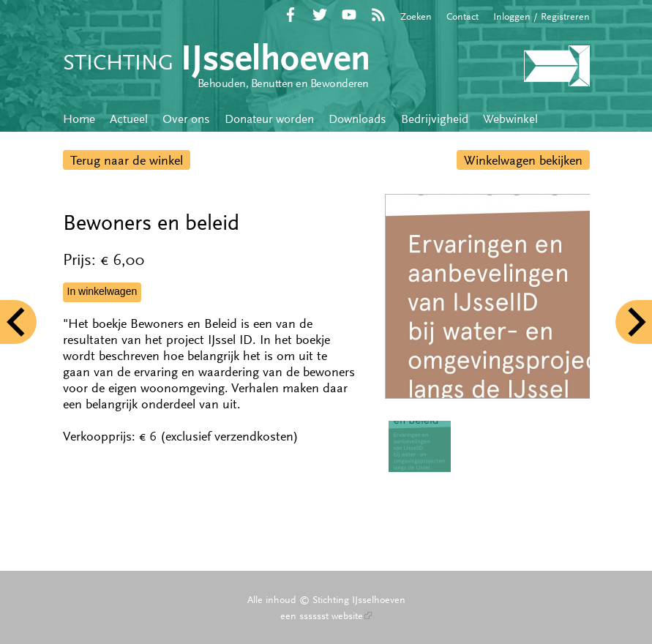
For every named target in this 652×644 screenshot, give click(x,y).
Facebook (291, 15)
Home (79, 119)
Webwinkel (510, 119)
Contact (462, 16)
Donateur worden (269, 119)
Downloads (357, 119)
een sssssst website (326, 615)
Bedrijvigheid (435, 119)
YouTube (349, 15)
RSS (378, 15)
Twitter (320, 15)
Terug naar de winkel (127, 160)
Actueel (129, 119)
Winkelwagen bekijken (523, 160)
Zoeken (416, 16)
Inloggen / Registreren (542, 16)
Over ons (186, 119)
